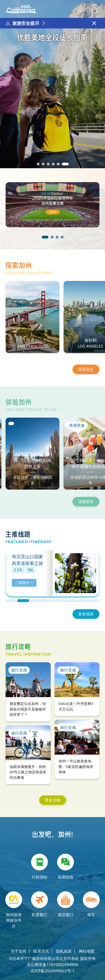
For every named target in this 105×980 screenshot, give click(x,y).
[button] (38, 164)
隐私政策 (64, 951)
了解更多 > (24, 583)
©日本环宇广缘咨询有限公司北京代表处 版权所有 (53, 959)
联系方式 (41, 951)
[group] (53, 84)
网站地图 (87, 951)
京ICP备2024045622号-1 (53, 971)
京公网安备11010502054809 (52, 965)
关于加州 (18, 951)
